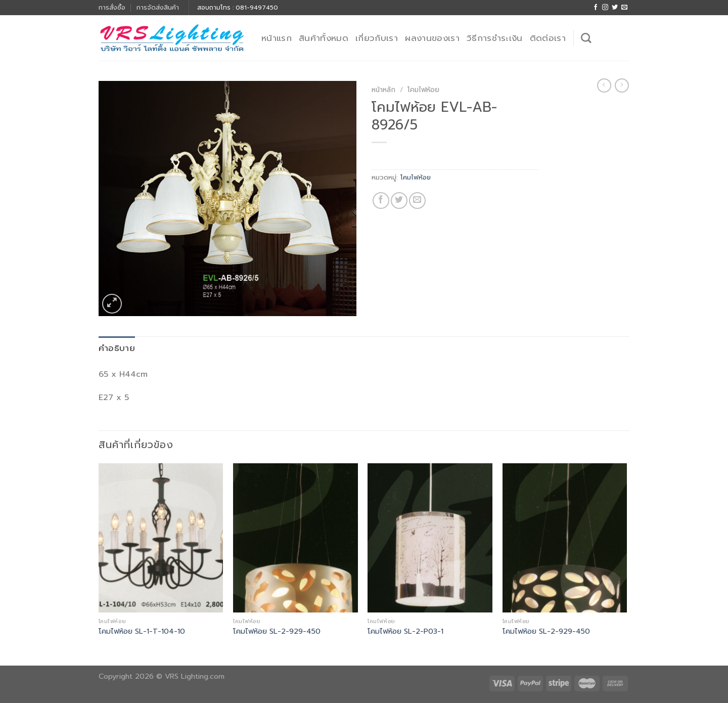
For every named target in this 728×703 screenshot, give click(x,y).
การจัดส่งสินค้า (158, 7)
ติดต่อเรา (548, 38)
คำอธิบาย (117, 348)
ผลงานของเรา (432, 38)
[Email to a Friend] (417, 201)
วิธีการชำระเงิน (495, 38)
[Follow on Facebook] (596, 8)
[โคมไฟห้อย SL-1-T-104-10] (161, 538)
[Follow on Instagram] (605, 8)
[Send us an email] (624, 8)
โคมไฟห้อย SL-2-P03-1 (405, 631)
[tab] (117, 348)
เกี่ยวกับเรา (377, 38)
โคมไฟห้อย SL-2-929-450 (277, 631)
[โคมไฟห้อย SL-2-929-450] (295, 538)
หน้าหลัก (383, 90)
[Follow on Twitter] (615, 8)
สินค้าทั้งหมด (324, 38)
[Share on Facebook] (381, 201)
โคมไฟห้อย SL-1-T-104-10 (142, 631)
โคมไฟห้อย (423, 90)
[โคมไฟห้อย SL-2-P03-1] (430, 538)
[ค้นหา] (586, 38)
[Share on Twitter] (399, 201)
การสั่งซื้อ (112, 7)
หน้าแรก (277, 38)
